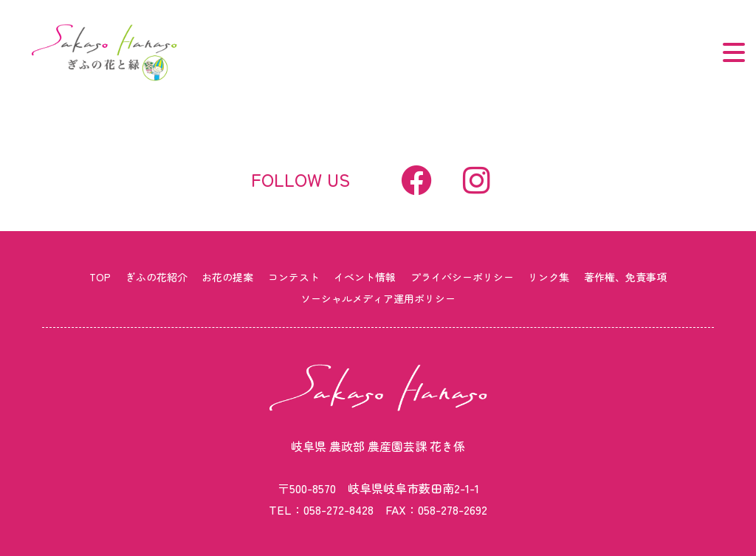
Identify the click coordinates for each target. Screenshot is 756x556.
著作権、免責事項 (625, 277)
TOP (100, 277)
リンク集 (549, 277)
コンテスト (294, 277)
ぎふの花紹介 (157, 277)
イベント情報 (365, 277)
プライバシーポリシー (462, 277)
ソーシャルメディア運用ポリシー (378, 298)
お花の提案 (227, 277)
